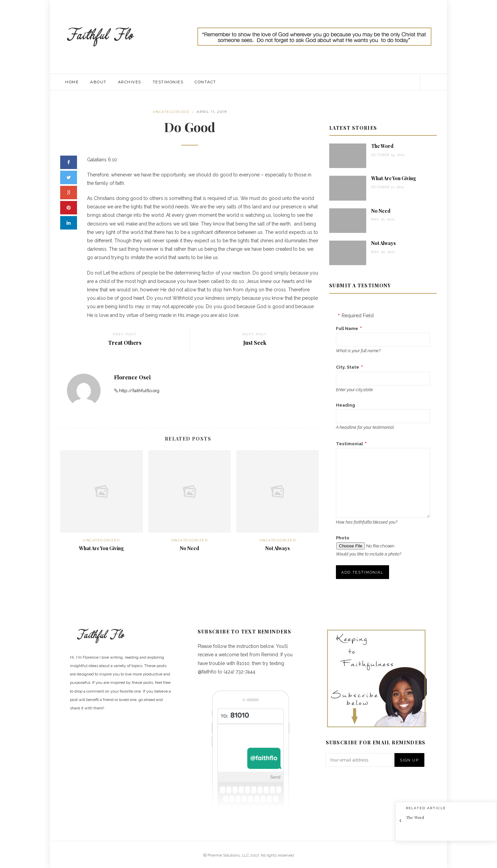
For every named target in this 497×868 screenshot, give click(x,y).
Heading (346, 405)
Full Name (347, 328)
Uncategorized (171, 112)
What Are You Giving (101, 548)
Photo (343, 538)
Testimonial (349, 444)
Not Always (278, 548)
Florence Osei (132, 377)
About (98, 82)
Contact (205, 82)
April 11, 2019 (212, 112)
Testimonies (168, 82)
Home (72, 82)
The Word (382, 146)
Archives (130, 82)
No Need (189, 548)
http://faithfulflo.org (139, 391)
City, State (348, 367)
